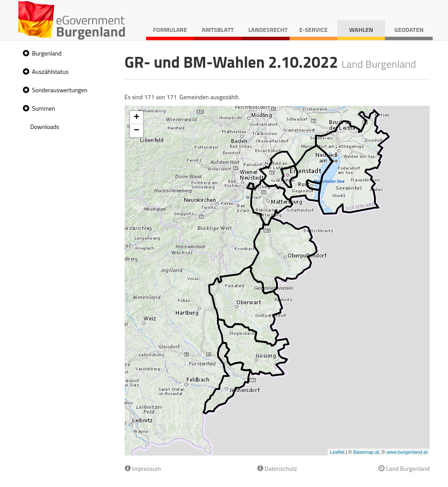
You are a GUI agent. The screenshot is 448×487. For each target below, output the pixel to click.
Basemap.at (366, 452)
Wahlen (361, 30)
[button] (25, 54)
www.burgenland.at (407, 452)
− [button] (136, 131)
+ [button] (136, 118)
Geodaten (409, 30)
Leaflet (337, 452)
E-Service (313, 30)
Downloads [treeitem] (45, 127)
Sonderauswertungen (60, 90)
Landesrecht (268, 30)
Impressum (143, 468)
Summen (44, 108)
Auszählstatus (50, 71)
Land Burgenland (404, 468)
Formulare (170, 30)
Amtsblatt (218, 30)
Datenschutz (277, 468)
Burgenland (47, 53)
